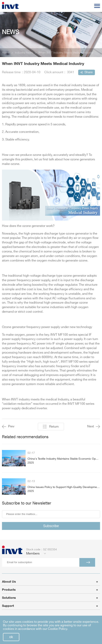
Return (54, 427)
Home (6, 53)
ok (11, 637)
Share (89, 72)
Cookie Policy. (58, 629)
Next (94, 427)
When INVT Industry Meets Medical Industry (66, 53)
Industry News (24, 53)
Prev (8, 427)
